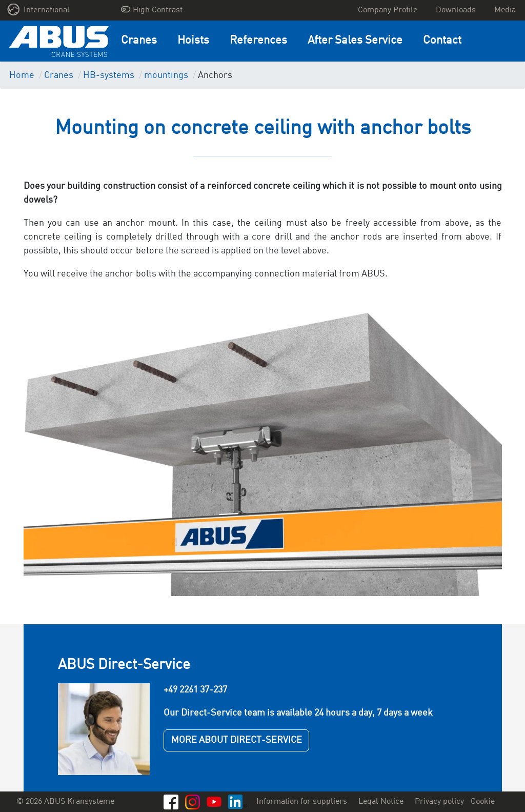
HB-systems (109, 75)
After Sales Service (355, 41)
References (258, 41)
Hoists (193, 41)
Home (22, 75)
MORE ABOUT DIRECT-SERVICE (237, 740)
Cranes (139, 41)
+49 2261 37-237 (195, 690)
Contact (442, 41)
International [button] (39, 9)
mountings (166, 75)
